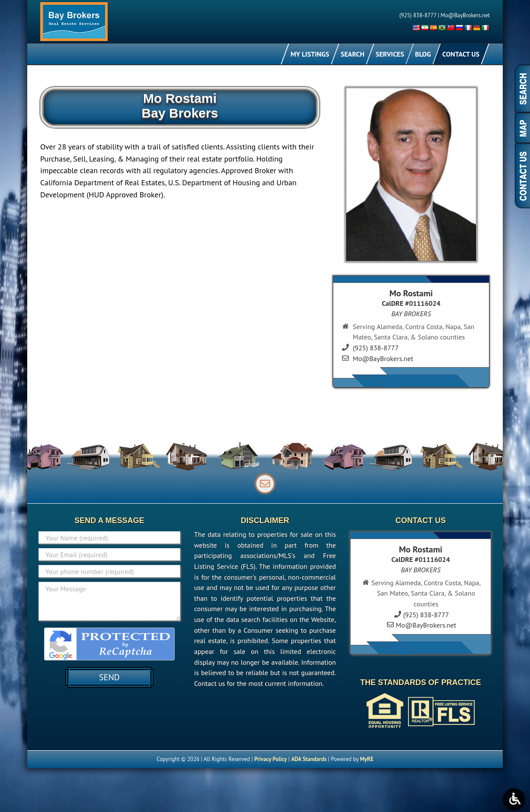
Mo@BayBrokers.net (465, 15)
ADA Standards (309, 759)
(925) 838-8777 (418, 15)
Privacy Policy (270, 759)
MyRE (366, 759)
